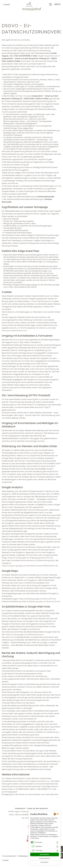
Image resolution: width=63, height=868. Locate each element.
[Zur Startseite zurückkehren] (31, 10)
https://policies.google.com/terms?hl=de (37, 599)
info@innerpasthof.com (48, 56)
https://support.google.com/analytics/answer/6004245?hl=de (30, 566)
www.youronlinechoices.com (14, 331)
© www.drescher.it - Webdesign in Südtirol (19, 856)
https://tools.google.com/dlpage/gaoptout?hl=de (30, 558)
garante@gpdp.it (10, 792)
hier (6, 315)
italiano (7, 5)
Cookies (5, 860)
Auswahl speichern (45, 858)
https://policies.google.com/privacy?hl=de (41, 601)
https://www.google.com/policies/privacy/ (25, 635)
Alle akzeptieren (45, 854)
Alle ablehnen (44, 862)
